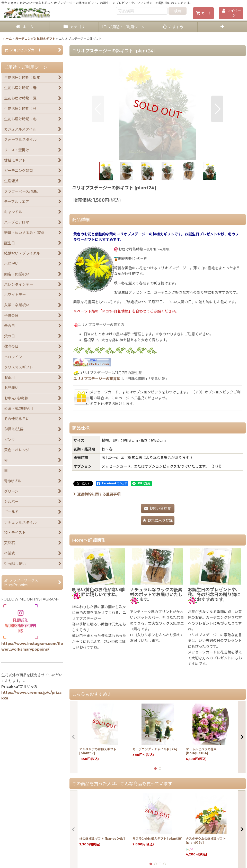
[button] (222, 27)
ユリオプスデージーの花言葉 (97, 379)
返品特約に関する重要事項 (97, 494)
